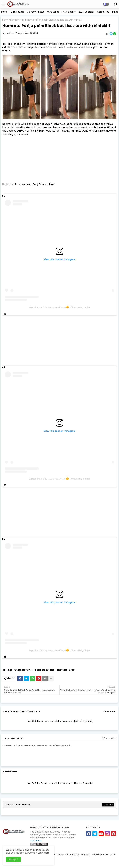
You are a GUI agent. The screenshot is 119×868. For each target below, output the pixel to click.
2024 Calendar (86, 12)
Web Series (53, 12)
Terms (60, 854)
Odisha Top (103, 12)
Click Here (108, 805)
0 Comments (109, 738)
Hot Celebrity (69, 12)
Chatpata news (23, 670)
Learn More (44, 853)
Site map (86, 854)
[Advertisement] (59, 159)
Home (4, 12)
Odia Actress (17, 12)
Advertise (97, 854)
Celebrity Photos (36, 12)
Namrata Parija (18, 20)
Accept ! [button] (13, 859)
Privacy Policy (72, 854)
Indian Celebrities (44, 670)
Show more (109, 711)
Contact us (36, 841)
